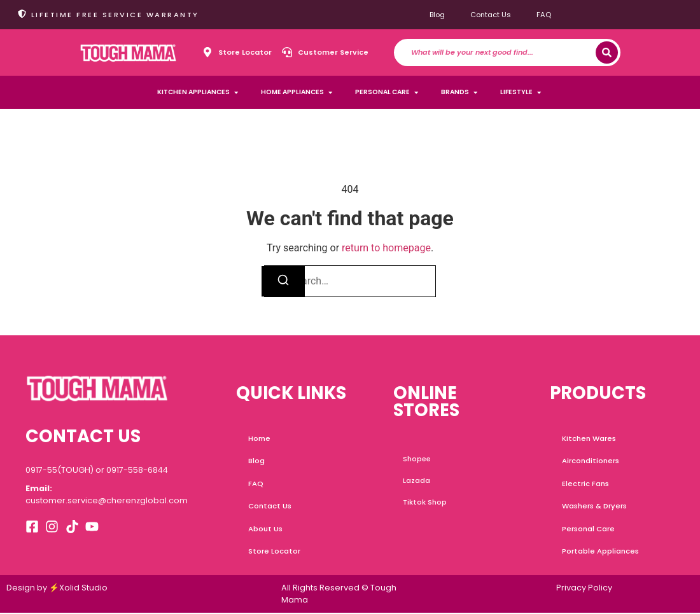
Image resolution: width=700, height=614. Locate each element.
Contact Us (491, 15)
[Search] (607, 52)
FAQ (544, 15)
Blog (437, 15)
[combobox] (503, 52)
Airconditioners (591, 461)
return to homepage (386, 248)
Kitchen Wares (589, 438)
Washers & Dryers (594, 507)
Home (260, 438)
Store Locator (275, 553)
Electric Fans (586, 484)
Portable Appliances (600, 553)
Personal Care (588, 530)
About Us (266, 530)
